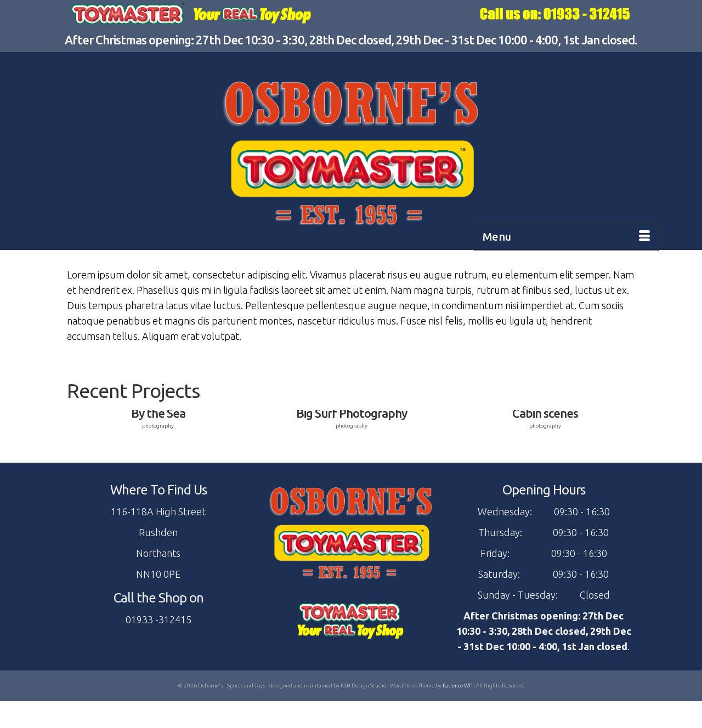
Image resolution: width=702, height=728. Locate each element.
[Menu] (566, 237)
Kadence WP (457, 686)
